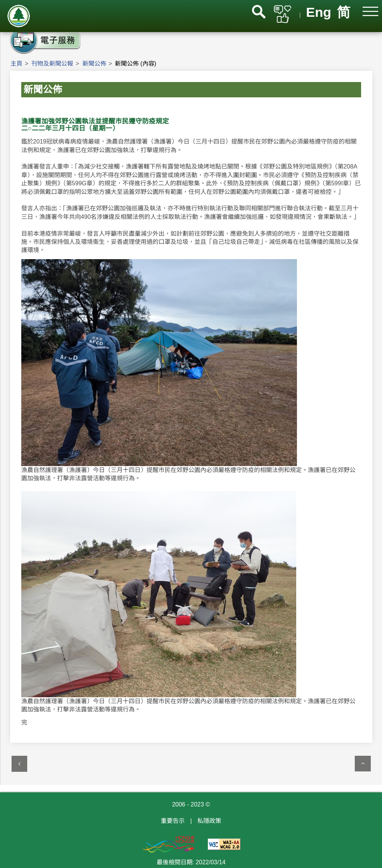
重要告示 (173, 821)
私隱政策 (209, 821)
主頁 (16, 64)
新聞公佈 (94, 64)
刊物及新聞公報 (52, 64)
